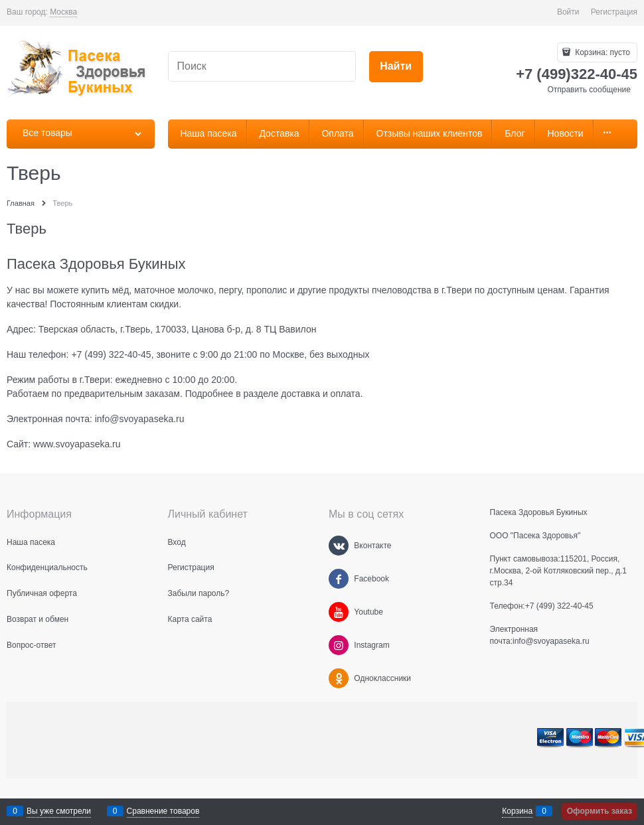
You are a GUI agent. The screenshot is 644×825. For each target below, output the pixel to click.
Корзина (517, 811)
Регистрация (614, 12)
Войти (568, 12)
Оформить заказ (600, 811)
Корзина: (602, 52)
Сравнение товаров (163, 811)
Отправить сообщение (589, 90)
